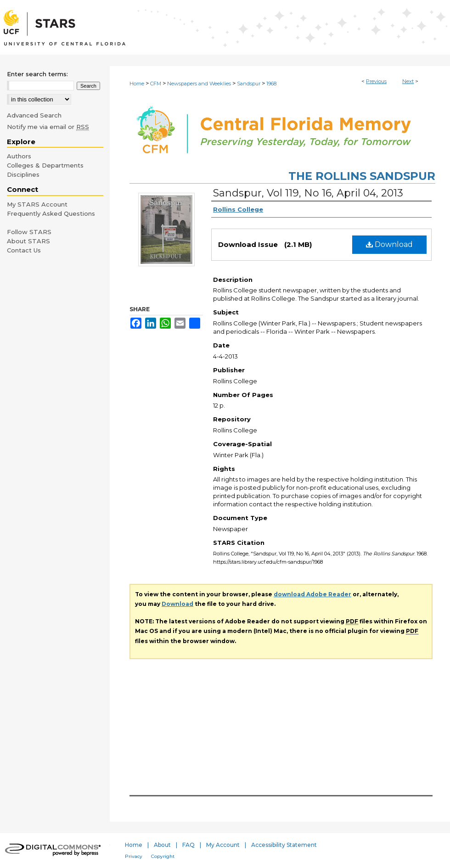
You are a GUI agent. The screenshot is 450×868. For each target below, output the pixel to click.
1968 (271, 84)
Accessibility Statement (284, 845)
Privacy (134, 856)
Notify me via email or (48, 127)
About (162, 845)
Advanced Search (34, 115)
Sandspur (249, 84)
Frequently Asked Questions (51, 213)
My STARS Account (37, 204)
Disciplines (23, 174)
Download (389, 244)
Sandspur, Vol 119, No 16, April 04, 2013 (308, 193)
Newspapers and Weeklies (199, 84)
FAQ (188, 845)
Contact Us (24, 250)
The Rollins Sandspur (362, 176)
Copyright (163, 856)
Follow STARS (29, 232)
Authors (19, 156)
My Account (223, 845)
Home (137, 84)
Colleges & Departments (45, 165)
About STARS (28, 241)
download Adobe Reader (312, 594)
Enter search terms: (37, 74)
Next (408, 81)
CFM (156, 84)
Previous (376, 81)
